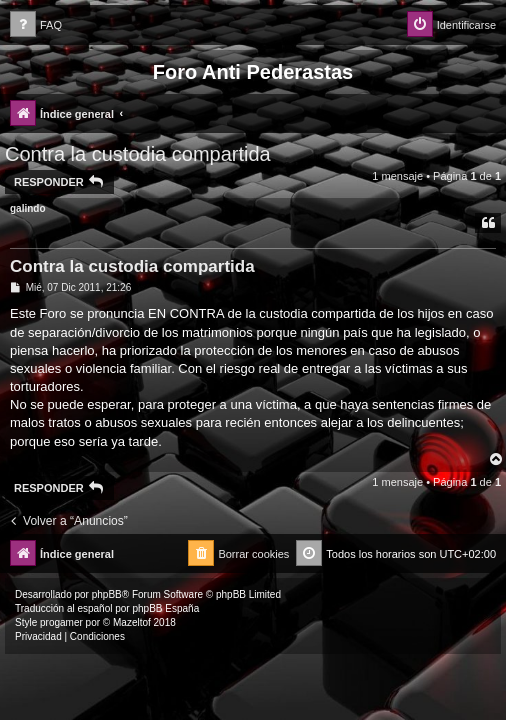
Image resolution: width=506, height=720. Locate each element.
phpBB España (165, 608)
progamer (61, 622)
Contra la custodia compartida (138, 154)
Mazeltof (132, 622)
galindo (28, 208)
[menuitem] (36, 25)
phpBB (107, 594)
